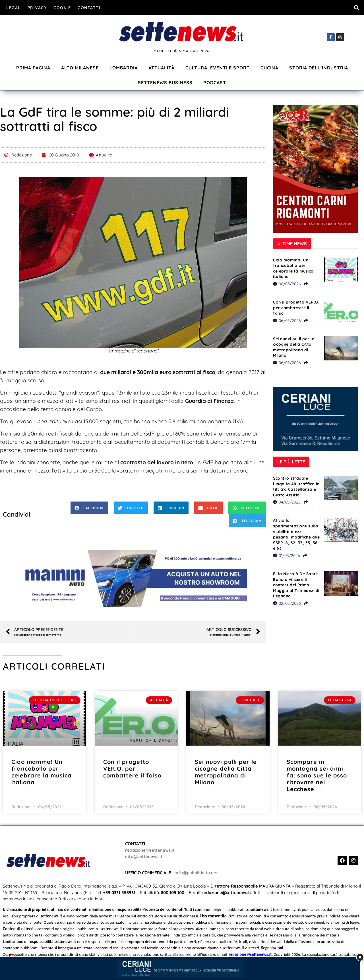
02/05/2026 (287, 603)
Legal (14, 8)
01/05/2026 (287, 556)
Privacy (37, 8)
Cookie (62, 8)
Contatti (89, 8)
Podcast (215, 82)
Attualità (162, 68)
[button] (356, 8)
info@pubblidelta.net (196, 873)
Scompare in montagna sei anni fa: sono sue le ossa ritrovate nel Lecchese (317, 775)
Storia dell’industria (319, 68)
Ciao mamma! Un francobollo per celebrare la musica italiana (293, 268)
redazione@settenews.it (150, 850)
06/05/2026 (287, 284)
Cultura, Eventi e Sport (218, 68)
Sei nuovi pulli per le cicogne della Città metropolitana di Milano (294, 347)
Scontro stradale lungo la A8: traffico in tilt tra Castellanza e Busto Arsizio (296, 487)
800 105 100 (173, 893)
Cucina (269, 68)
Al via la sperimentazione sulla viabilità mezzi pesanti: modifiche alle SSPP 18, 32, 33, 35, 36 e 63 (296, 534)
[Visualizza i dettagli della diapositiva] (133, 578)
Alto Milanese (80, 68)
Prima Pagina (33, 68)
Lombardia (124, 68)
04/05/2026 (287, 502)
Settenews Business (165, 82)
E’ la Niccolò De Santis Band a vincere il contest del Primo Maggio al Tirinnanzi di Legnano (296, 585)
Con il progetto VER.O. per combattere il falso (296, 308)
